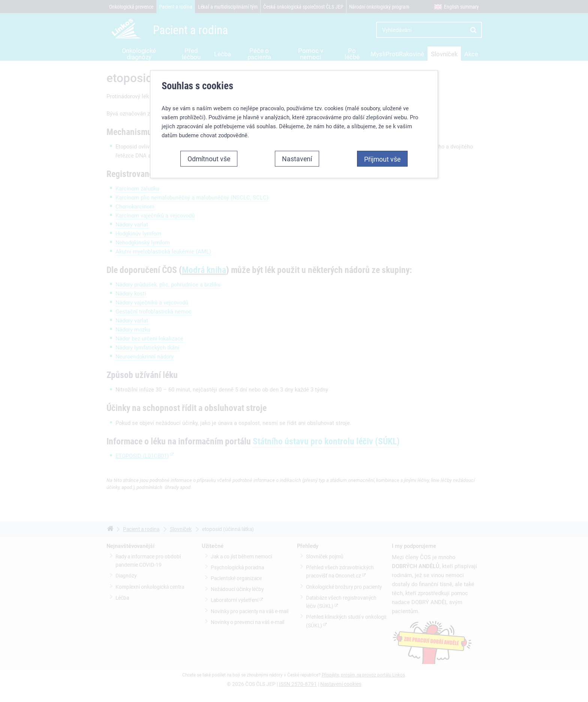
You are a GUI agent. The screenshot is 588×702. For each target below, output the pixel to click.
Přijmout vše (382, 159)
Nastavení (297, 159)
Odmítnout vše (209, 159)
